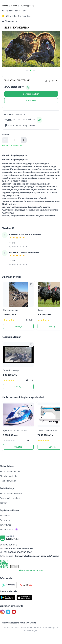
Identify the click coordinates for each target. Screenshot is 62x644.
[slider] (18, 238)
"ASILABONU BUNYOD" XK (17, 80)
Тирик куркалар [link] (27, 6)
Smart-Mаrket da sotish (11, 494)
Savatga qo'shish (31, 94)
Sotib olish (31, 101)
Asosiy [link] (5, 6)
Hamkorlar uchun (8, 481)
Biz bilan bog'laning (9, 476)
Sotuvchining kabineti (10, 498)
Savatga (18, 326)
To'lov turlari (6, 525)
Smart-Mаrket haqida (10, 471)
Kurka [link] (14, 6)
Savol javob (5, 520)
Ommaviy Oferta (28, 623)
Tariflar (3, 503)
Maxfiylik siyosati (10, 623)
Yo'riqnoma (5, 516)
